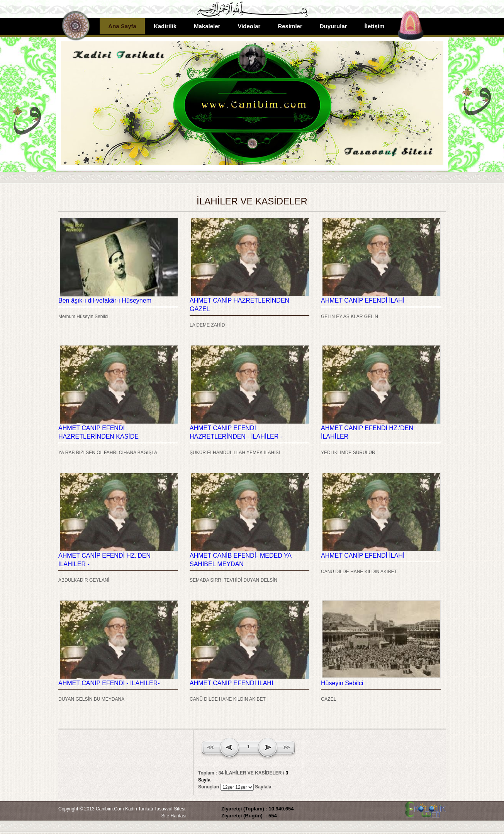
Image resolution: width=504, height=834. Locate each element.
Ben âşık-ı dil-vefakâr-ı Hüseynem (105, 300)
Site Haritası (174, 816)
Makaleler (207, 26)
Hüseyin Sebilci (342, 683)
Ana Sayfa (122, 26)
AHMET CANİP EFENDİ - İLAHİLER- (109, 683)
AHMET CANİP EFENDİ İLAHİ (363, 300)
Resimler (290, 26)
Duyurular (333, 26)
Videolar (249, 26)
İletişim (375, 26)
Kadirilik (165, 26)
